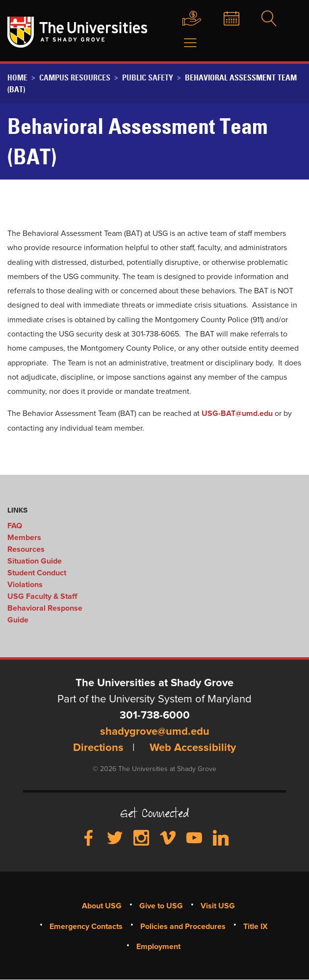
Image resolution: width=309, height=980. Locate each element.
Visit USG (218, 906)
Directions (98, 748)
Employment (158, 947)
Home (17, 77)
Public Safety (148, 77)
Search (268, 19)
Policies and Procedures (183, 927)
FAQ (15, 526)
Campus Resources (75, 77)
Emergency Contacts (86, 927)
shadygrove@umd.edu (155, 732)
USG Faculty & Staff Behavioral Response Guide (45, 608)
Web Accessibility (193, 748)
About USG (102, 906)
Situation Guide (35, 561)
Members (24, 538)
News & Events (229, 19)
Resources (26, 549)
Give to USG (188, 19)
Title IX (256, 927)
